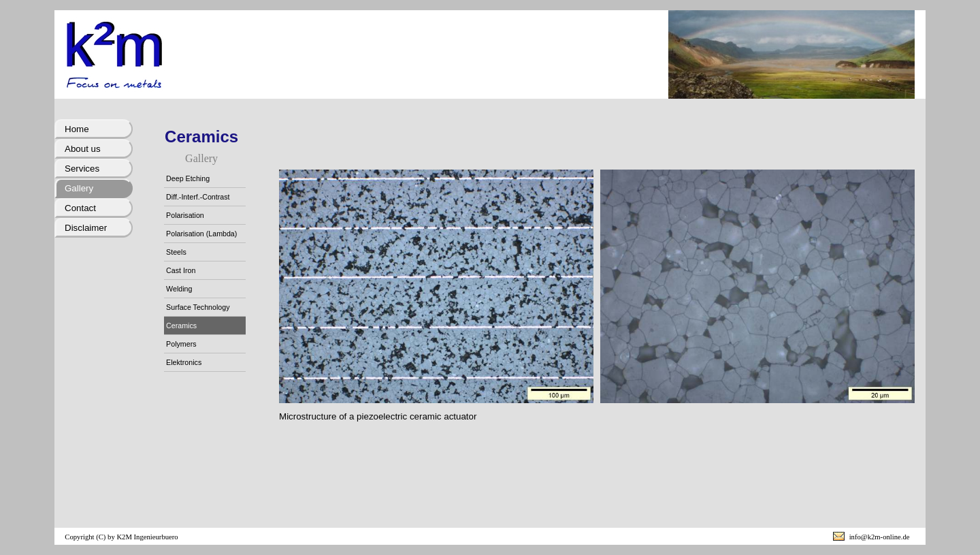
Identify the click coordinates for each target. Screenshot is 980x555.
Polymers (181, 344)
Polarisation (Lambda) (201, 234)
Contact (80, 208)
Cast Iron (181, 270)
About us (83, 149)
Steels (176, 252)
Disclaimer (86, 228)
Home (77, 129)
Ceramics (181, 326)
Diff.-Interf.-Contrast (198, 197)
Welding (179, 289)
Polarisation (185, 215)
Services (82, 169)
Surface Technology (198, 307)
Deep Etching (188, 178)
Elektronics (184, 362)
